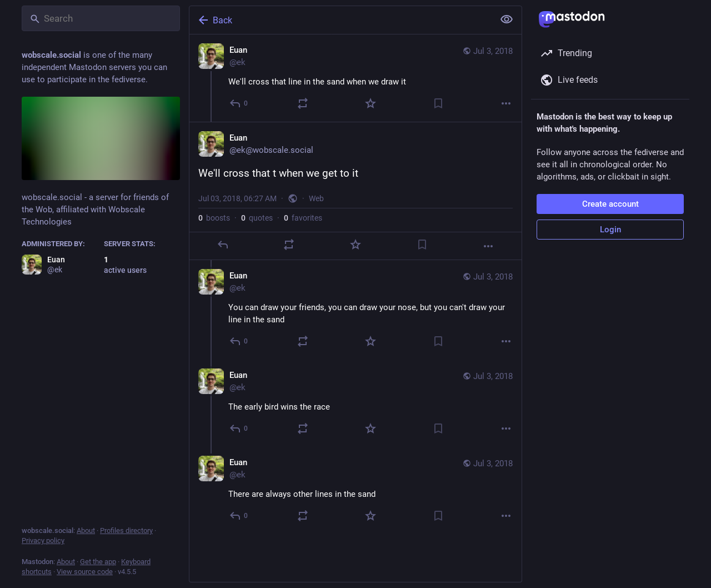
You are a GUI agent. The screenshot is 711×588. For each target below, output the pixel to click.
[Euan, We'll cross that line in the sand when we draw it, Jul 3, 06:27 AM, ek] (355, 78)
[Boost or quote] (303, 103)
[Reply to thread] (239, 341)
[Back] (341, 20)
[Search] (101, 18)
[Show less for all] (507, 19)
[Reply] (239, 103)
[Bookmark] (438, 103)
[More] (506, 103)
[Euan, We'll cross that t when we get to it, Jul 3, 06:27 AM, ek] (355, 191)
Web (316, 198)
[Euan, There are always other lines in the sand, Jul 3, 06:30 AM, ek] (355, 490)
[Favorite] (370, 103)
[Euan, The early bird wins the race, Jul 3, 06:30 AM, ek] (355, 403)
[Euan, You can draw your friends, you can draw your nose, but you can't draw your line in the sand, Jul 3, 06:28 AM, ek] (355, 310)
